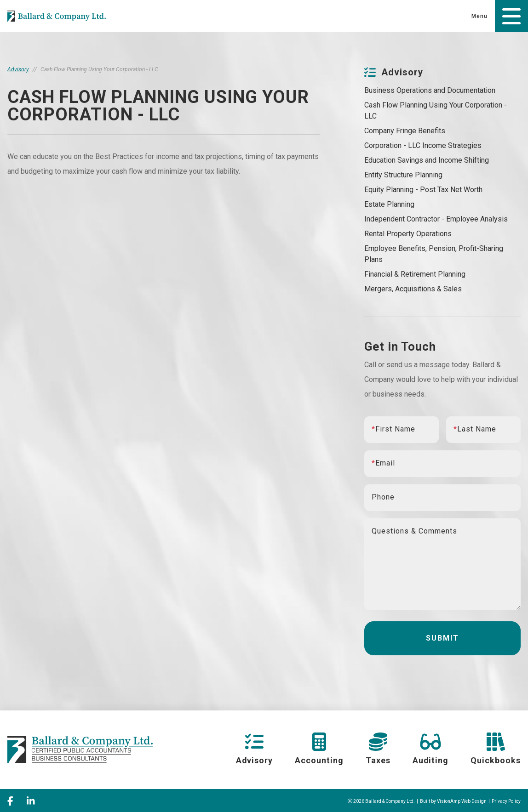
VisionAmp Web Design (462, 800)
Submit (442, 638)
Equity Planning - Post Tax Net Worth (423, 190)
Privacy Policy (506, 800)
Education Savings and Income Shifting (427, 160)
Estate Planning (389, 204)
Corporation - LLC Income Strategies (423, 145)
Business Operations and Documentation (430, 90)
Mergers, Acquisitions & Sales (413, 289)
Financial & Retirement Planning (415, 274)
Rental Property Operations (408, 234)
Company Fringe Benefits (405, 131)
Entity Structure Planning (403, 175)
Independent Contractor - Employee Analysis (436, 219)
